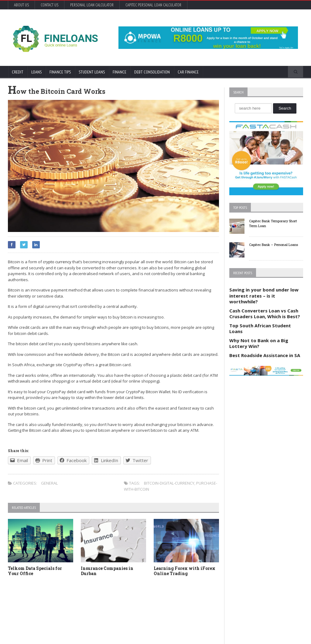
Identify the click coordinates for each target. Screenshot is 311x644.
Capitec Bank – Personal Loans (273, 245)
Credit (18, 72)
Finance (120, 72)
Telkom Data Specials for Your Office (35, 571)
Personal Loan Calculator (92, 5)
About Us (21, 5)
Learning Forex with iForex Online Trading (185, 571)
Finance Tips (60, 72)
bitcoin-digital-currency (169, 483)
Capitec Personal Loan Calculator (153, 5)
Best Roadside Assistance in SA (265, 355)
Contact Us (50, 5)
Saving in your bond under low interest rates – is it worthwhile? (264, 296)
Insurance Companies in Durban (107, 571)
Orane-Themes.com (42, 631)
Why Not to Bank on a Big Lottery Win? (259, 343)
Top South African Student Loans (260, 329)
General (49, 483)
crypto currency (57, 262)
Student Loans (92, 72)
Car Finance (188, 72)
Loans (36, 72)
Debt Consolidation (152, 72)
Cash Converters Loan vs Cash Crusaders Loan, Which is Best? (265, 314)
